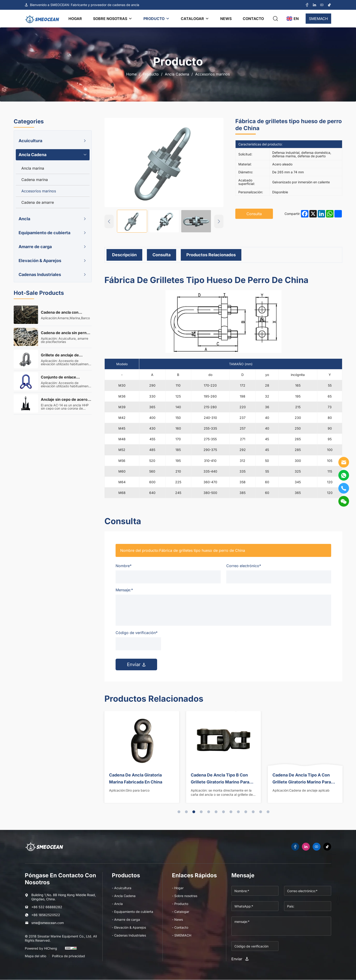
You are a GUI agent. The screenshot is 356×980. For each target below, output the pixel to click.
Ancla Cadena (177, 74)
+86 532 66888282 (47, 907)
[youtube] (322, 5)
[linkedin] (314, 5)
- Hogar (178, 888)
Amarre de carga (35, 247)
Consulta (162, 255)
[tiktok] (329, 5)
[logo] (42, 19)
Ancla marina (33, 168)
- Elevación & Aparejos (129, 927)
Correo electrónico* (244, 566)
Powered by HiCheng (41, 948)
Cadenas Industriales (40, 275)
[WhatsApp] (344, 475)
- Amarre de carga (126, 919)
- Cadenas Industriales (129, 935)
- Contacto (180, 927)
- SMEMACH (182, 935)
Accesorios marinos (212, 74)
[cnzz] (71, 950)
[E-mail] (344, 462)
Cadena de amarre (38, 202)
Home (131, 74)
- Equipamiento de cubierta (133, 912)
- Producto (180, 904)
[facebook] (307, 5)
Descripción (124, 255)
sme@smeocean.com (48, 923)
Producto (151, 74)
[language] (293, 19)
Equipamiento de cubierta (44, 233)
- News (177, 919)
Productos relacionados (211, 255)
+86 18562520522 (46, 915)
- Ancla (117, 904)
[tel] (344, 488)
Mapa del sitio (36, 956)
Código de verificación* (137, 633)
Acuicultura (30, 141)
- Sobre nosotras (185, 896)
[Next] (219, 221)
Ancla (24, 219)
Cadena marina (35, 180)
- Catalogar (181, 912)
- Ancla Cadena (124, 896)
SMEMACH (318, 19)
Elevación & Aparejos (40, 261)
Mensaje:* (124, 590)
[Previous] (109, 221)
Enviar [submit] (136, 664)
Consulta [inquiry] (254, 214)
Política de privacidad (68, 956)
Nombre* (124, 566)
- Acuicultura (122, 888)
